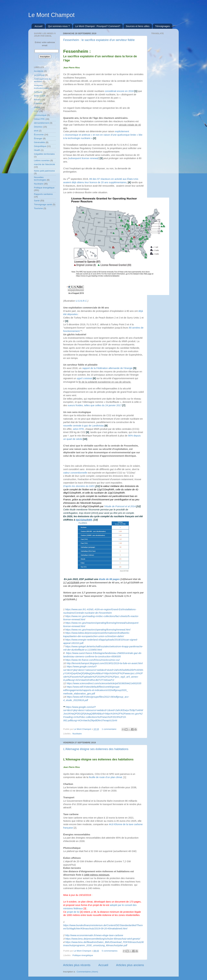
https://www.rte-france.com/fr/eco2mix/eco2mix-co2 (92, 660)
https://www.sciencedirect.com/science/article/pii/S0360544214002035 (104, 683)
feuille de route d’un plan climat (106, 777)
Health (37, 150)
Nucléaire (77, 734)
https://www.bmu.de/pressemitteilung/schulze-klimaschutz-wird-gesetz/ (103, 939)
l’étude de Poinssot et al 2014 (120, 506)
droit (36, 131)
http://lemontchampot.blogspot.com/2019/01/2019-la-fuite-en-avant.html (105, 663)
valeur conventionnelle (75, 473)
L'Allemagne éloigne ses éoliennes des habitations (96, 749)
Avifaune (38, 92)
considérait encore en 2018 (119, 91)
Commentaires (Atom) (87, 972)
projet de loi (73, 912)
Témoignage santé (43, 204)
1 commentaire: (110, 729)
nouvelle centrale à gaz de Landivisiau (84, 426)
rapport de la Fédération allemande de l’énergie (107, 368)
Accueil (38, 26)
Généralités (40, 142)
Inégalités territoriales (44, 154)
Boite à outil (40, 96)
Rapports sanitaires (43, 194)
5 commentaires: (110, 951)
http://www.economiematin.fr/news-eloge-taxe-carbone (94, 935)
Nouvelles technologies (40, 179)
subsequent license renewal (83, 158)
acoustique (39, 75)
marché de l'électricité (44, 164)
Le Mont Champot (51, 15)
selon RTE (78, 429)
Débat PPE (39, 119)
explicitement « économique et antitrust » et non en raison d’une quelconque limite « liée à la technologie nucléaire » (103, 135)
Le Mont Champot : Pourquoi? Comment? (98, 26)
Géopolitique (40, 146)
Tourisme (38, 208)
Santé (37, 201)
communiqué (40, 115)
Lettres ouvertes (42, 160)
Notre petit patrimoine (44, 171)
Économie (39, 135)
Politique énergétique (83, 955)
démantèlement (41, 123)
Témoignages (162, 26)
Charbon (38, 103)
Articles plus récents (77, 965)
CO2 (36, 111)
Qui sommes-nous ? (59, 26)
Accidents (39, 71)
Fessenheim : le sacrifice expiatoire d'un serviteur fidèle (99, 40)
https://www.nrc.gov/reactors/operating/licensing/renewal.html (98, 630)
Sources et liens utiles (138, 26)
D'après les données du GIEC (79, 486)
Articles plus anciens (130, 965)
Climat (37, 107)
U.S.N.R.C (81, 301)
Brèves (37, 100)
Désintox (38, 127)
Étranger (38, 138)
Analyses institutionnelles (41, 87)
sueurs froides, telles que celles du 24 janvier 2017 (95, 405)
